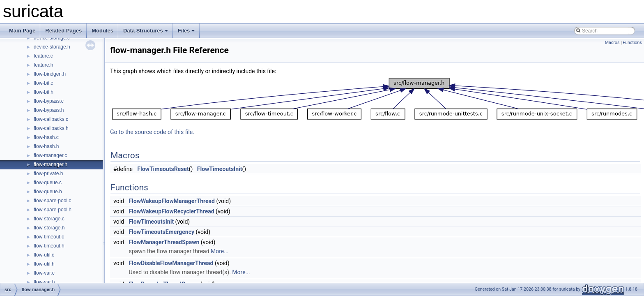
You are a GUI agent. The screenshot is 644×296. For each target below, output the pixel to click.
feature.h (43, 65)
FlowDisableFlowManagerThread (171, 263)
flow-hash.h (46, 146)
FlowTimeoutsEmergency (161, 232)
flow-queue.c (48, 183)
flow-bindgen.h (50, 74)
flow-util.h (44, 264)
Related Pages (63, 31)
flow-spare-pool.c (52, 201)
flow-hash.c (46, 137)
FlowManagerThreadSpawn (164, 242)
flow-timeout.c (49, 237)
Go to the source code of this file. (152, 132)
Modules (102, 31)
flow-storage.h (49, 228)
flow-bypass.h (49, 110)
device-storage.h (52, 47)
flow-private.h (48, 173)
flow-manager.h (51, 164)
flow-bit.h (44, 92)
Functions (632, 43)
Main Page (22, 31)
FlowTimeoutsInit (220, 169)
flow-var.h (44, 282)
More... (220, 251)
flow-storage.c (49, 219)
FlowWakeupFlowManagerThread (172, 201)
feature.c (43, 56)
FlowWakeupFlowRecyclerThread (171, 211)
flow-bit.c (43, 83)
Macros (612, 43)
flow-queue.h (48, 192)
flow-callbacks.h (51, 128)
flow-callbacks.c (51, 119)
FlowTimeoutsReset (163, 169)
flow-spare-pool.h (53, 210)
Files (186, 31)
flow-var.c (44, 273)
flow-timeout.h (49, 246)
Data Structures (146, 31)
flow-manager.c (50, 155)
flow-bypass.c (49, 101)
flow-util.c (44, 255)
